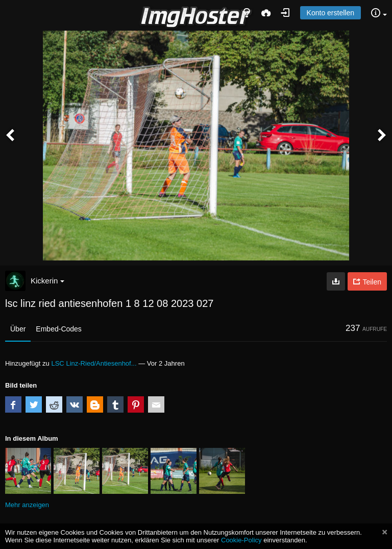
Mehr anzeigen (27, 505)
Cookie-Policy (241, 540)
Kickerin (47, 281)
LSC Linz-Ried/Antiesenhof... (94, 363)
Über (18, 329)
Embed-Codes (59, 329)
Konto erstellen (330, 13)
